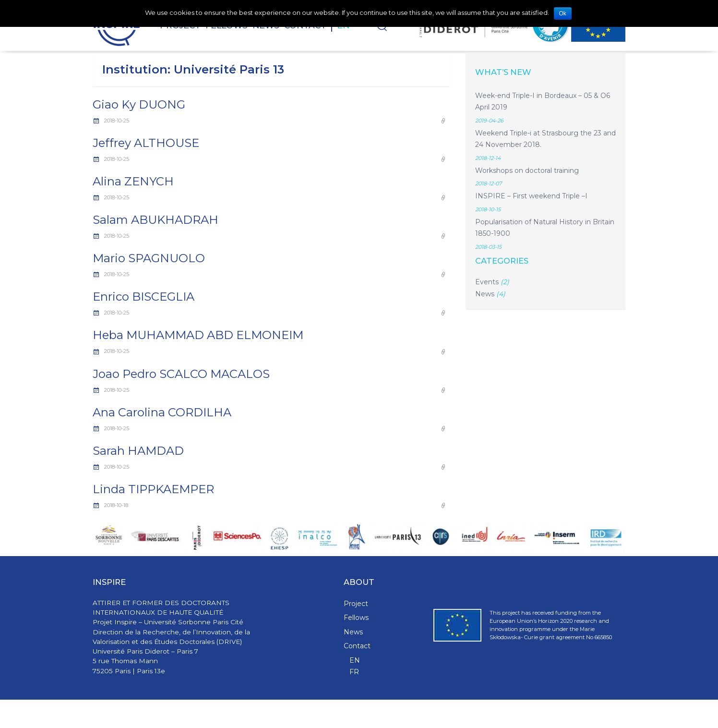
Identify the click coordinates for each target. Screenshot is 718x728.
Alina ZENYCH (133, 181)
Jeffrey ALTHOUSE (146, 143)
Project (356, 604)
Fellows (356, 618)
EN (355, 660)
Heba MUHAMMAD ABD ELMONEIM (198, 335)
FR (354, 672)
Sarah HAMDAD (138, 451)
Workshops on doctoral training (527, 170)
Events (487, 282)
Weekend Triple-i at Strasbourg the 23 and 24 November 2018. (545, 139)
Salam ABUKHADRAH (156, 220)
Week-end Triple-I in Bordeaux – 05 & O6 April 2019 (543, 102)
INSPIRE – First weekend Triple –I (531, 196)
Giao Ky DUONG (139, 104)
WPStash (613, 714)
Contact (357, 646)
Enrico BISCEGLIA (144, 297)
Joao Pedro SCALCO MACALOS (181, 374)
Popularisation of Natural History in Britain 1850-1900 (545, 228)
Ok (563, 13)
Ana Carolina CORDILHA (162, 412)
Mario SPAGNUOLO (149, 258)
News (485, 294)
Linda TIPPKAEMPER (153, 489)
